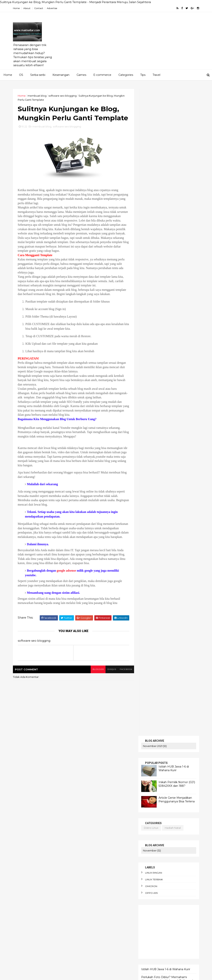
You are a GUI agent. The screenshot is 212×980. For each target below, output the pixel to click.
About (27, 8)
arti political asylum (114, 865)
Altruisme (122, 792)
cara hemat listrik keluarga (97, 932)
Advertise (53, 8)
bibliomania (87, 912)
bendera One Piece (92, 905)
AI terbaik (85, 792)
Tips (143, 75)
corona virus (150, 419)
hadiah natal (172, 181)
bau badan (123, 886)
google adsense (67, 589)
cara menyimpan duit (93, 952)
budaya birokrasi (111, 912)
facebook (124, 688)
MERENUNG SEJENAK (157, 451)
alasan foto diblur (91, 839)
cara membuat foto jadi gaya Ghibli (102, 939)
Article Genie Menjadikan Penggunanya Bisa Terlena (176, 153)
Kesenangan (61, 75)
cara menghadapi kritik (94, 945)
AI (80, 779)
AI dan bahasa (110, 786)
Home (17, 8)
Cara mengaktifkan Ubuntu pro (99, 819)
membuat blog (38, 96)
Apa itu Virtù (114, 805)
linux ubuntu (186, 419)
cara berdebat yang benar (96, 925)
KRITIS (146, 446)
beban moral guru (91, 892)
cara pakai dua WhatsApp (96, 959)
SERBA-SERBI (151, 442)
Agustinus (104, 792)
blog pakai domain (174, 415)
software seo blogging (63, 96)
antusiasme (112, 852)
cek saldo (152, 394)
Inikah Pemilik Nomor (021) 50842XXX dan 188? (176, 137)
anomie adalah (89, 852)
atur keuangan (111, 872)
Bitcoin (84, 812)
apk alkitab (86, 859)
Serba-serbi (38, 75)
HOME (146, 434)
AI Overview (87, 786)
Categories (126, 75)
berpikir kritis (119, 905)
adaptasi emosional (92, 825)
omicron (151, 240)
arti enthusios (88, 865)
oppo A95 (151, 246)
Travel (156, 75)
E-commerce (102, 75)
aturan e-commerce (92, 879)
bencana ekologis (91, 899)
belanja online (117, 892)
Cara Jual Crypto (105, 812)
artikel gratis (154, 380)
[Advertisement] (128, 43)
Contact (39, 8)
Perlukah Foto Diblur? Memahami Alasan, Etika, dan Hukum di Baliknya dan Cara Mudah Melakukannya (168, 334)
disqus (109, 688)
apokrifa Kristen (110, 859)
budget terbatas (90, 919)
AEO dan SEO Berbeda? (110, 772)
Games (81, 75)
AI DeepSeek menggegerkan (107, 779)
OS (21, 75)
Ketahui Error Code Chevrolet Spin (164, 357)
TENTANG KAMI (152, 455)
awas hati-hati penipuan (95, 886)
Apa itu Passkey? (90, 805)
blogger (96, 688)
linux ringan (153, 226)
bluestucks (152, 387)
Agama (84, 772)
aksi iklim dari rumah (93, 832)
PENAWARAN (151, 438)
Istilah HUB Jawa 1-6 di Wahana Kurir (173, 122)
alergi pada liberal (91, 845)
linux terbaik (154, 233)
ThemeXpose (34, 975)
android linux (150, 415)
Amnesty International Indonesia (99, 799)
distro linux (151, 181)
